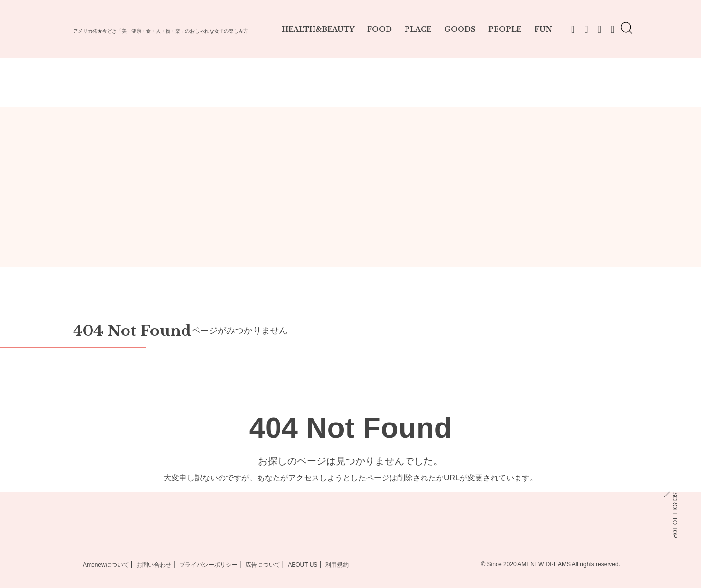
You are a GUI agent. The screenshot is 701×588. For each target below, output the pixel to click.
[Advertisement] (350, 196)
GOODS (460, 29)
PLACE (418, 29)
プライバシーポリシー (208, 565)
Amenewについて (106, 565)
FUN (543, 29)
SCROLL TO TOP (675, 515)
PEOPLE (505, 29)
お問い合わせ (154, 565)
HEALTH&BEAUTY (318, 29)
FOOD (379, 29)
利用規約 (337, 565)
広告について (263, 565)
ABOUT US (303, 565)
